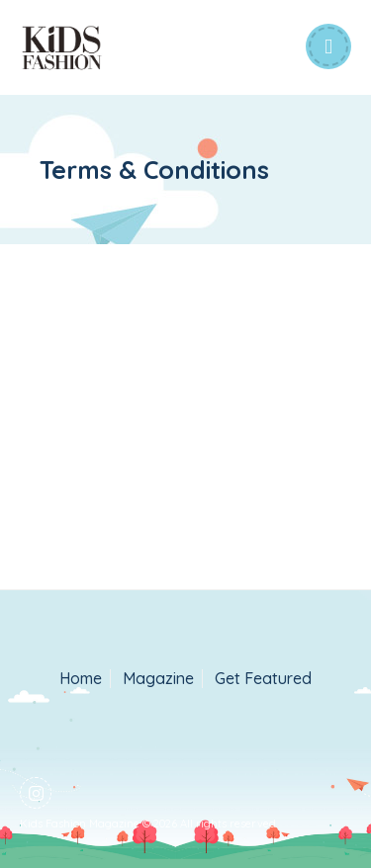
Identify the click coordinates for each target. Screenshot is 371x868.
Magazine (158, 679)
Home (81, 679)
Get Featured (263, 679)
